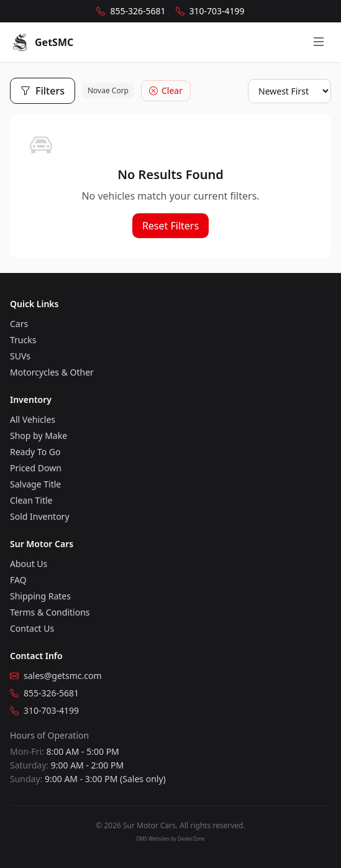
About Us (29, 564)
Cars (19, 324)
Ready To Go (35, 452)
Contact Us (32, 628)
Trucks (23, 340)
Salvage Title (35, 484)
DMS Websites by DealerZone (171, 838)
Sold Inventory (40, 516)
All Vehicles (33, 419)
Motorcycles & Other (52, 372)
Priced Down (36, 468)
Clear (166, 90)
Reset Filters (170, 226)
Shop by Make (39, 436)
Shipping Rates (40, 596)
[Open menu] (319, 43)
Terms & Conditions (50, 612)
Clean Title (31, 500)
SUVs (20, 356)
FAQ (18, 580)
